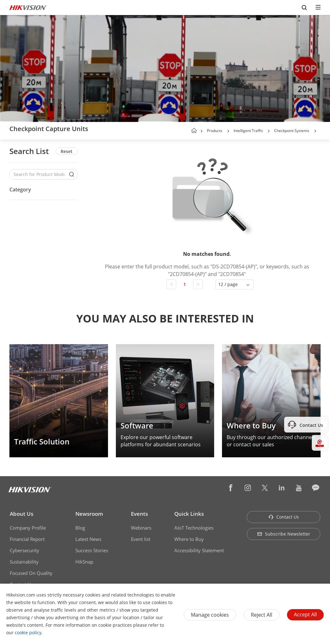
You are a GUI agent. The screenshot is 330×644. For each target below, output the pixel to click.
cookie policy (28, 633)
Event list (141, 539)
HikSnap (84, 562)
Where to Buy (189, 539)
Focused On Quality (31, 573)
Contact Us (284, 517)
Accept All (305, 614)
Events (139, 514)
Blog (80, 528)
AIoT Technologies (194, 528)
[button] (228, 131)
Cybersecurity (24, 550)
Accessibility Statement (199, 550)
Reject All (262, 615)
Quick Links (189, 514)
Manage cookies (210, 615)
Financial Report (27, 539)
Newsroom (89, 514)
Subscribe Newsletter (284, 534)
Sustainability (24, 562)
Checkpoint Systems (292, 131)
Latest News (88, 539)
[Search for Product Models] (39, 174)
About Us (22, 514)
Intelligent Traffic (249, 131)
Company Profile (28, 528)
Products (215, 131)
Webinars (141, 528)
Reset (67, 151)
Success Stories (92, 550)
